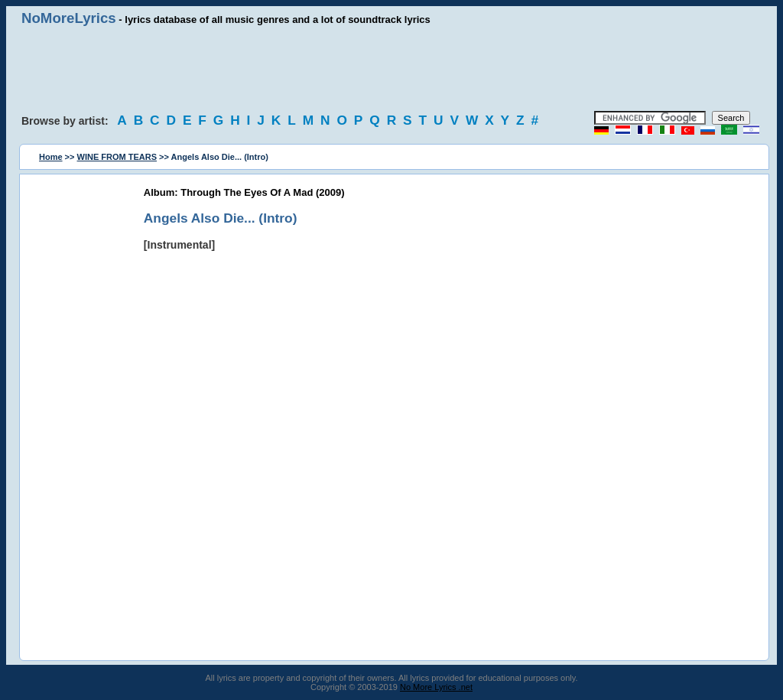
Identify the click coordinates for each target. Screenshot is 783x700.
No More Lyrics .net (436, 687)
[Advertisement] (391, 69)
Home (51, 157)
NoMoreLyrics (69, 18)
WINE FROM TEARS (117, 157)
